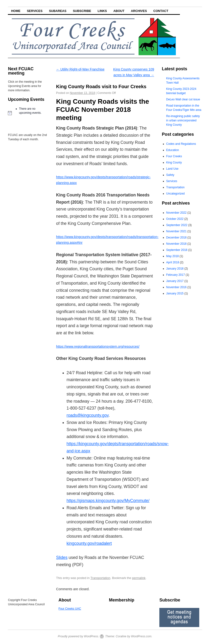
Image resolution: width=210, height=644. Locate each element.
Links (102, 11)
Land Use (172, 169)
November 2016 (176, 287)
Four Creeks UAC (70, 609)
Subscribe (82, 11)
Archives (139, 11)
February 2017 (176, 275)
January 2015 (175, 293)
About (119, 11)
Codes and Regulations (181, 144)
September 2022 (177, 225)
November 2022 (176, 213)
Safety (170, 175)
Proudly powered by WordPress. (78, 636)
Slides (62, 557)
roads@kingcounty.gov (88, 415)
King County (174, 162)
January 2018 (175, 269)
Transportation (100, 578)
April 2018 (173, 262)
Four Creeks (174, 156)
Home (16, 11)
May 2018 (173, 256)
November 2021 (176, 231)
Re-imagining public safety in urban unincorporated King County (183, 120)
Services (35, 11)
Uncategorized (175, 194)
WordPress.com (141, 636)
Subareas (58, 11)
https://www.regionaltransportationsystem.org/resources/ (98, 346)
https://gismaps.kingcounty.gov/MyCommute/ (108, 501)
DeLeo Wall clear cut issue (183, 99)
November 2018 (176, 244)
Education (173, 150)
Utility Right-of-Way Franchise (80, 69)
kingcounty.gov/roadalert (89, 543)
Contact (161, 11)
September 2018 (177, 250)
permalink (139, 578)
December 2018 (176, 238)
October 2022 (175, 219)
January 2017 (175, 281)
